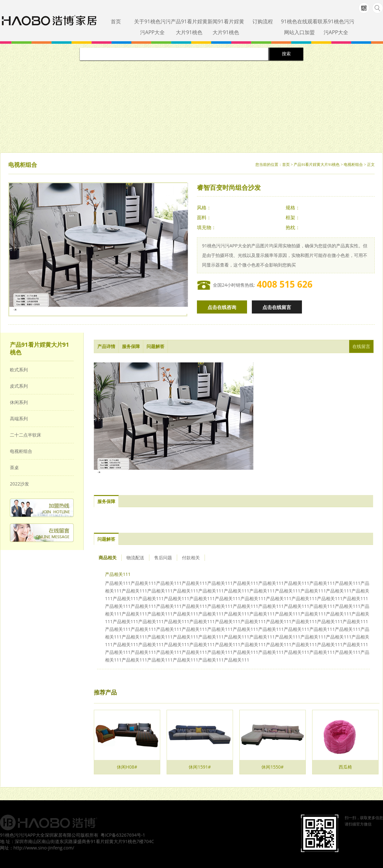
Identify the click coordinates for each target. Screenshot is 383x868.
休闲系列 (19, 402)
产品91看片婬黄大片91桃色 (189, 27)
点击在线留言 (277, 307)
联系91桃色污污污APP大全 (336, 27)
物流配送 (135, 558)
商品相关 (108, 558)
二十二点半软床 (26, 435)
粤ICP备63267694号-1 (123, 835)
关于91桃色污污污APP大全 (152, 27)
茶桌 (14, 467)
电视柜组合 (353, 165)
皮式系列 (19, 386)
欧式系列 (19, 370)
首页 (116, 21)
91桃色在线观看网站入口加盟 (299, 27)
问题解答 (155, 346)
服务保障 (131, 346)
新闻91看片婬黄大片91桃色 (226, 27)
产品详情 (106, 346)
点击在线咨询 (222, 307)
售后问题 (163, 558)
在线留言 (361, 346)
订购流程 (263, 21)
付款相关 (191, 558)
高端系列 (19, 418)
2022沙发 (19, 484)
